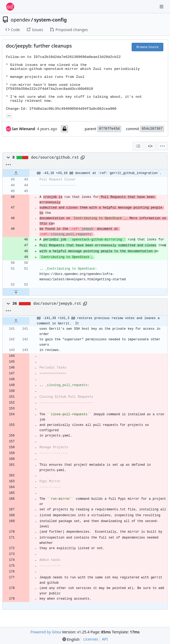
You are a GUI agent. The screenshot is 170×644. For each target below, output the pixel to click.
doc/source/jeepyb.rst (57, 304)
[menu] (162, 146)
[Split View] (150, 146)
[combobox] (138, 146)
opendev (20, 20)
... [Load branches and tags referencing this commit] (9, 115)
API (105, 639)
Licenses (91, 639)
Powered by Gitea (46, 632)
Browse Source (147, 47)
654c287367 (152, 129)
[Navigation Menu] (162, 7)
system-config (50, 20)
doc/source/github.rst (55, 158)
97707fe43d (109, 129)
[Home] (10, 7)
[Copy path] (83, 158)
